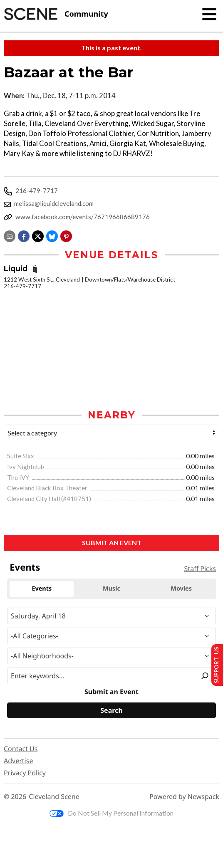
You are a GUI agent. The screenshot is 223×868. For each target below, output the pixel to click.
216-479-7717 (37, 190)
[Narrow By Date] (111, 616)
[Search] (111, 711)
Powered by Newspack (184, 797)
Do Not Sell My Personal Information (111, 813)
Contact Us (21, 749)
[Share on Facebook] (24, 235)
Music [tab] (111, 589)
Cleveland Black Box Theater (48, 488)
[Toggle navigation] (209, 14)
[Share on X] (38, 235)
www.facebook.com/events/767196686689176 (83, 217)
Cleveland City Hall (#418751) (50, 499)
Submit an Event (112, 543)
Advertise (18, 761)
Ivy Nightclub (26, 467)
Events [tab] (42, 589)
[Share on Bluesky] (52, 235)
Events (25, 568)
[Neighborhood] (111, 656)
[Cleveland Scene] (56, 14)
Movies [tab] (181, 589)
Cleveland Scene (54, 797)
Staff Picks (200, 569)
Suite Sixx (21, 456)
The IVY (19, 478)
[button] (66, 235)
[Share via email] (10, 235)
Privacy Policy (25, 773)
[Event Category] (111, 636)
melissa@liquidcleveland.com (54, 203)
